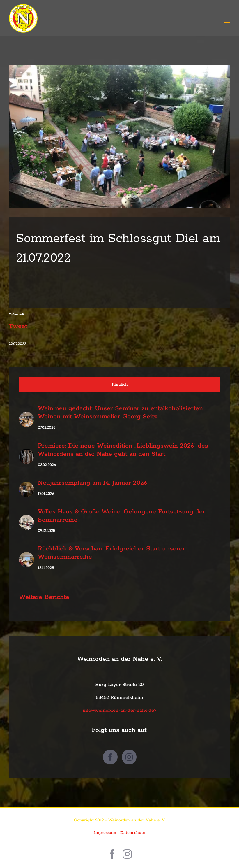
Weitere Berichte (44, 597)
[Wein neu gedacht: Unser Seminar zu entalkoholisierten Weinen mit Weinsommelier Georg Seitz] (26, 418)
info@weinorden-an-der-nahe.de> (120, 710)
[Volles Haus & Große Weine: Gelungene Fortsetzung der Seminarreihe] (26, 521)
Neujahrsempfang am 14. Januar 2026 (92, 483)
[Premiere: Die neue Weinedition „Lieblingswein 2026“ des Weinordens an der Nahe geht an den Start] (26, 455)
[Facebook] (110, 757)
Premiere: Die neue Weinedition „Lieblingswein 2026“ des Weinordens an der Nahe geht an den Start (123, 450)
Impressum (105, 833)
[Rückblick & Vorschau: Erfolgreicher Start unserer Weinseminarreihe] (26, 558)
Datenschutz (133, 833)
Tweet (18, 324)
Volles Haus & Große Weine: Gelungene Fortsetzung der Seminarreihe (122, 516)
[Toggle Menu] (227, 23)
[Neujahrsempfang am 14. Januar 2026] (26, 488)
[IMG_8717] (120, 137)
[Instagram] (129, 757)
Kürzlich (120, 385)
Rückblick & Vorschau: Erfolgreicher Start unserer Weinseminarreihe (111, 553)
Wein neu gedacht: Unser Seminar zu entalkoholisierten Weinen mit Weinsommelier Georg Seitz (120, 413)
